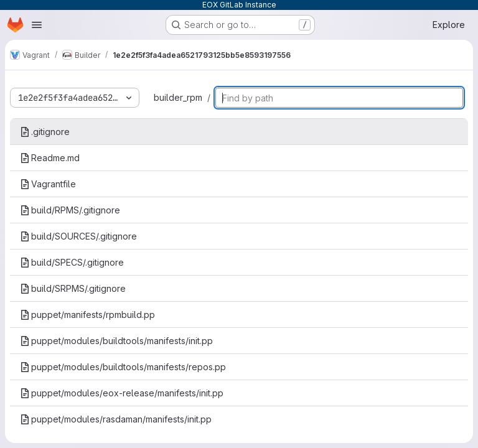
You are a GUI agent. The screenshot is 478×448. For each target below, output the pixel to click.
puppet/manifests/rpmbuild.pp (87, 315)
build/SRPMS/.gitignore (73, 288)
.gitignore (45, 132)
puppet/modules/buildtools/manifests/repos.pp (123, 367)
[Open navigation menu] (37, 25)
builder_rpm (178, 97)
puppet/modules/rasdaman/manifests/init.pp (116, 419)
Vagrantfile (48, 184)
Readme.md (50, 158)
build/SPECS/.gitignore (72, 262)
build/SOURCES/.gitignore (78, 236)
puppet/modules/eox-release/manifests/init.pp (122, 393)
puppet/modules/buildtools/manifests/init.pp (116, 341)
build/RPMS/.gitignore (70, 210)
